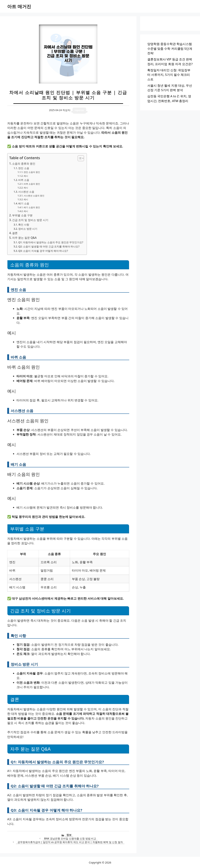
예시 (26, 176)
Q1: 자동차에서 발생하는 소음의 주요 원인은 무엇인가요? (51, 242)
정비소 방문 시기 (28, 229)
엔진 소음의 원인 (32, 172)
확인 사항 (24, 225)
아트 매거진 (19, 6)
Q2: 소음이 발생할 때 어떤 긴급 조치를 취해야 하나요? (49, 246)
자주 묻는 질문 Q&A (24, 238)
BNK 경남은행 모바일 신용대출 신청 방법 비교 (70, 838)
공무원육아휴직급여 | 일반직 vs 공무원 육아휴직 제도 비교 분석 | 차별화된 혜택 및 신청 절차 (70, 842)
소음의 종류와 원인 (24, 164)
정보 (69, 835)
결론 (15, 233)
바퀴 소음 (24, 180)
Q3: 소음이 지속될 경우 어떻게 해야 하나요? (43, 251)
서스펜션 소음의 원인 (34, 196)
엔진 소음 (24, 168)
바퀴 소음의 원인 (32, 184)
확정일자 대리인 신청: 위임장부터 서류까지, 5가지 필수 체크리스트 (169, 75)
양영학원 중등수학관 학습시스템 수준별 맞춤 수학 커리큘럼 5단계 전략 (170, 48)
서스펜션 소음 (26, 192)
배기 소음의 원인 (32, 207)
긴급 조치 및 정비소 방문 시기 (30, 220)
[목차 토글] (79, 158)
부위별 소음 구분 (22, 215)
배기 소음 (24, 203)
